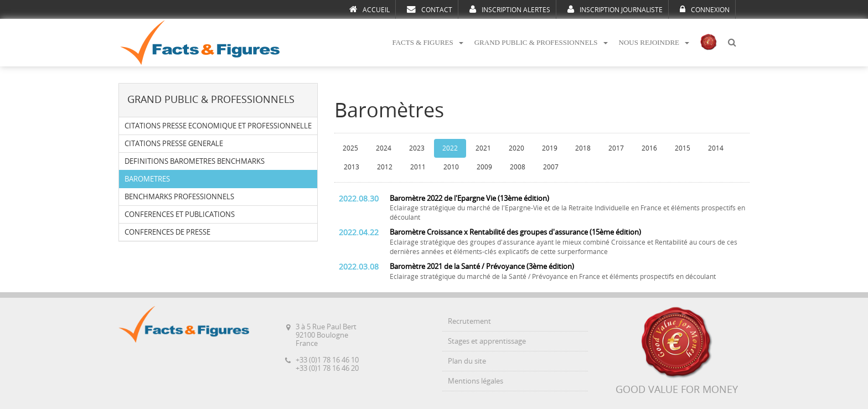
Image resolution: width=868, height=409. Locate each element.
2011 (418, 167)
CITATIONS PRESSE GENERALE (174, 144)
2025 (350, 148)
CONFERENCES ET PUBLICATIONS (180, 214)
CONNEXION (705, 9)
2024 (384, 148)
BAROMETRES (147, 179)
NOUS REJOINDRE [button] (654, 42)
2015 (683, 148)
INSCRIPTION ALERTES (510, 9)
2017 (616, 148)
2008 (518, 167)
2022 (450, 148)
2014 (716, 148)
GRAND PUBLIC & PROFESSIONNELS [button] (541, 42)
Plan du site (467, 361)
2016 (649, 148)
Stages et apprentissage (487, 341)
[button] (732, 43)
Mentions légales (476, 381)
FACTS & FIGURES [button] (427, 42)
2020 (516, 148)
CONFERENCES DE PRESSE (167, 232)
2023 (417, 148)
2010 (451, 167)
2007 (551, 167)
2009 (484, 167)
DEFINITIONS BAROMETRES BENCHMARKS (195, 161)
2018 (583, 148)
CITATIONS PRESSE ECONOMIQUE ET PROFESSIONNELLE (218, 126)
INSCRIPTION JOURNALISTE (615, 9)
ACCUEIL (370, 9)
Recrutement (469, 321)
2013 (352, 167)
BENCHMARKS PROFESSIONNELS (179, 197)
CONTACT (430, 9)
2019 (550, 148)
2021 (483, 148)
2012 (385, 167)
